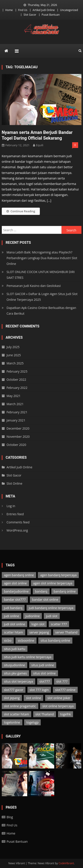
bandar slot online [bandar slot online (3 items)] (45, 599)
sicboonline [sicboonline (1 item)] (26, 640)
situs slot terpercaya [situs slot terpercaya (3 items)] (18, 681)
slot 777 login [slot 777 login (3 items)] (39, 690)
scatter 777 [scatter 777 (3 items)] (59, 624)
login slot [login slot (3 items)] (38, 624)
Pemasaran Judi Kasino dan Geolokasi (34, 286)
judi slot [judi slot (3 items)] (52, 616)
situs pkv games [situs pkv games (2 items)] (15, 673)
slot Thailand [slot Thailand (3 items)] (45, 714)
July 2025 (13, 347)
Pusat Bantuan (51, 15)
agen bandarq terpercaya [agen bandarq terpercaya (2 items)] (58, 575)
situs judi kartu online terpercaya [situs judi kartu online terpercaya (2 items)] (28, 657)
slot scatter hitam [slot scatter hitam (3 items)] (16, 714)
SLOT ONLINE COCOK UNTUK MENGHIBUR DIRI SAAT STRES (41, 275)
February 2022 (17, 388)
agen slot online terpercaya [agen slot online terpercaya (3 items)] (53, 583)
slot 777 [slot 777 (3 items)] (62, 681)
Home (9, 10)
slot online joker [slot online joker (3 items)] (59, 698)
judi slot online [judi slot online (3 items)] (15, 624)
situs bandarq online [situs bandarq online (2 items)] (55, 640)
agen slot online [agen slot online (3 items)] (15, 583)
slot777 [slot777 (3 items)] (45, 681)
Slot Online (14, 483)
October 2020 (16, 445)
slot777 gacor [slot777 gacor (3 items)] (14, 690)
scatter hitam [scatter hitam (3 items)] (14, 632)
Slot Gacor (30, 15)
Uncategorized (69, 10)
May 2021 (14, 396)
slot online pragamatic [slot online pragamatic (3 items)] (20, 706)
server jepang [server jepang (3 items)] (39, 632)
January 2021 (16, 420)
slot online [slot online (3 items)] (33, 698)
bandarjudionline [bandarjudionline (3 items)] (16, 591)
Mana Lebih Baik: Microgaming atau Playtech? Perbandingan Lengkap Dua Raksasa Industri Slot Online (42, 258)
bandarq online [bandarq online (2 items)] (65, 591)
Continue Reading (21, 211)
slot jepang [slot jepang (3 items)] (12, 698)
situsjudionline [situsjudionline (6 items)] (14, 665)
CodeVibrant (66, 863)
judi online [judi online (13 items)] (12, 616)
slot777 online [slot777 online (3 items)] (65, 690)
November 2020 (18, 437)
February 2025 (17, 371)
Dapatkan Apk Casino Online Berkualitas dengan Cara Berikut (41, 311)
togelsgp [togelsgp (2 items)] (32, 722)
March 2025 (15, 363)
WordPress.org (17, 530)
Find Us (23, 10)
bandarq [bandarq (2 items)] (41, 591)
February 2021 (17, 412)
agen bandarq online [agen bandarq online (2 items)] (19, 575)
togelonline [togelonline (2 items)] (12, 722)
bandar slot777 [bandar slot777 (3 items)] (15, 599)
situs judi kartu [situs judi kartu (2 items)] (15, 649)
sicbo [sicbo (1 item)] (8, 640)
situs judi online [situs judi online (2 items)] (43, 665)
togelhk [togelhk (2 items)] (66, 714)
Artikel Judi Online (44, 10)
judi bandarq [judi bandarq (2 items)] (13, 608)
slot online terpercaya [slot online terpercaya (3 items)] (58, 706)
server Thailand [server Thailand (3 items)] (67, 632)
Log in (11, 506)
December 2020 (18, 428)
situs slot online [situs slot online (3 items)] (44, 673)
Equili (40, 145)
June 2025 (14, 355)
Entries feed (15, 514)
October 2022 (16, 380)
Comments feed (18, 522)
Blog (10, 817)
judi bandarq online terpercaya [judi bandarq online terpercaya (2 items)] (51, 608)
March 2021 (15, 404)
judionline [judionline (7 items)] (33, 616)
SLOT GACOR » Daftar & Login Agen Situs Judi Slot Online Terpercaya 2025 (42, 297)
